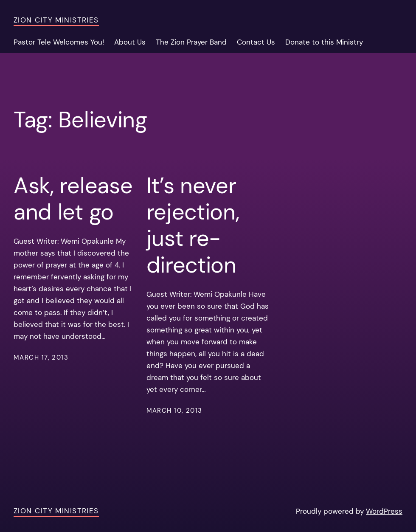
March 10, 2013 (174, 411)
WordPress (384, 511)
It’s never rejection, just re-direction (193, 225)
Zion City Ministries (56, 20)
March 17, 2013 (41, 357)
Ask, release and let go (73, 199)
